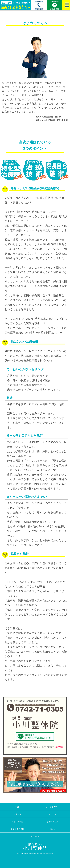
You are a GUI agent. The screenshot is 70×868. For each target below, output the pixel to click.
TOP (18, 807)
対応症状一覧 (18, 822)
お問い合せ (35, 836)
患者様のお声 (53, 822)
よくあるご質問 (17, 829)
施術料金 (18, 814)
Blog (53, 829)
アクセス (53, 814)
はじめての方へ (53, 807)
